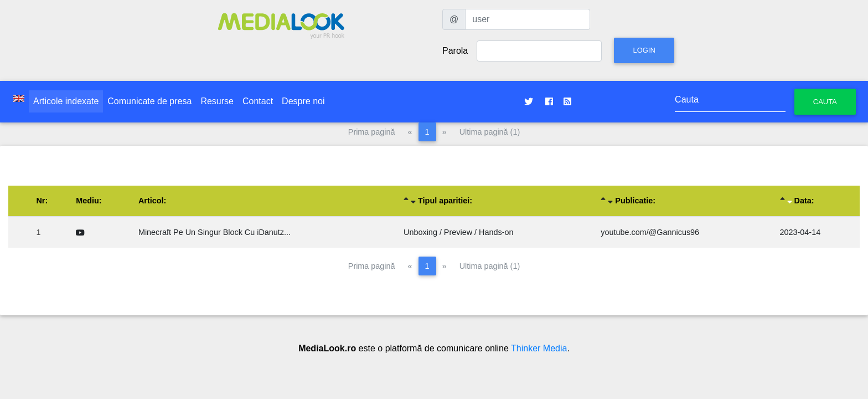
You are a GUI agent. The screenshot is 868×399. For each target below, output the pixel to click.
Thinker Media (539, 348)
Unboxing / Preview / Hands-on (458, 232)
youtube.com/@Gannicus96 (650, 232)
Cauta (825, 102)
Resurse (217, 101)
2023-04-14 (800, 232)
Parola (455, 51)
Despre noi (303, 101)
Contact (258, 101)
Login (644, 50)
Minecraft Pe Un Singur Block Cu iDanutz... (215, 232)
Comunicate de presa (149, 101)
